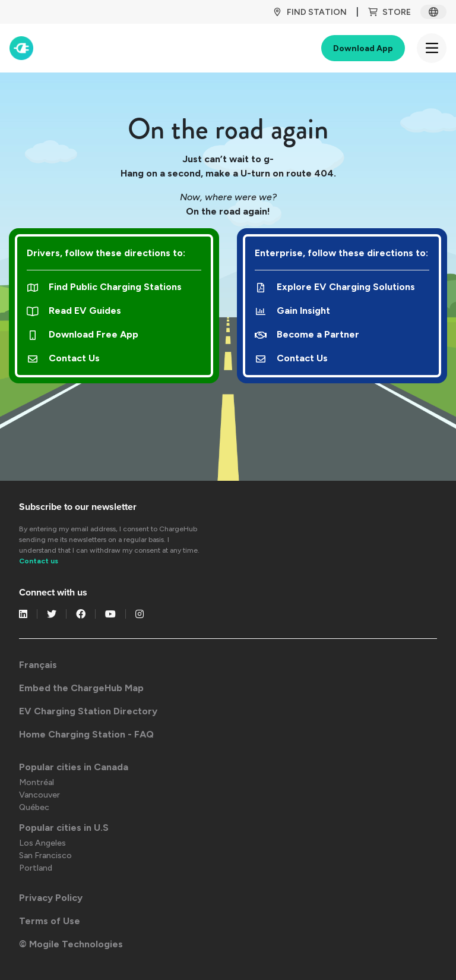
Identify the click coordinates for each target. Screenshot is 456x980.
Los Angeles (42, 843)
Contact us (39, 561)
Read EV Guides (74, 311)
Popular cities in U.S (64, 828)
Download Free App (83, 334)
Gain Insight (292, 311)
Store (389, 12)
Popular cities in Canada (74, 767)
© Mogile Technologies (71, 944)
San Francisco (45, 855)
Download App (363, 48)
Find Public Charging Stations (104, 287)
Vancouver (39, 795)
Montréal (37, 782)
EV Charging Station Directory (88, 711)
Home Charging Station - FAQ (86, 734)
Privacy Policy (51, 898)
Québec (34, 807)
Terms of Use (50, 921)
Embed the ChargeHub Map (81, 688)
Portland (36, 868)
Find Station (310, 12)
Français (38, 665)
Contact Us (63, 358)
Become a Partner (307, 334)
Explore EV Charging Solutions (335, 287)
